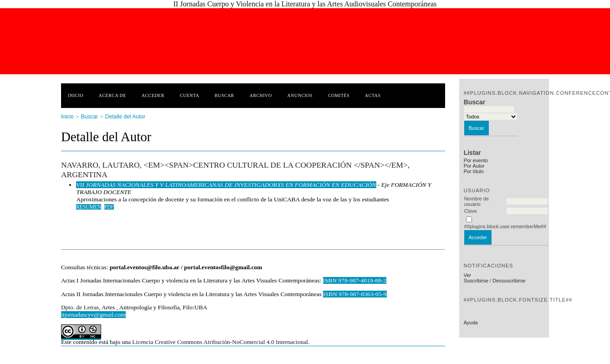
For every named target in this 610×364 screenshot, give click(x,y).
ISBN (331, 294)
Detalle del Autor (125, 117)
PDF (109, 207)
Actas (373, 95)
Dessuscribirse (509, 281)
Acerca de (113, 95)
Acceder (153, 95)
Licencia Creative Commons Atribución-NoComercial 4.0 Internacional (220, 342)
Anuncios (300, 95)
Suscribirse (476, 281)
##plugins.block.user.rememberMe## (505, 226)
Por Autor (474, 166)
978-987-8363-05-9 (362, 294)
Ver (468, 275)
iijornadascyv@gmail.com (93, 315)
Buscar (224, 95)
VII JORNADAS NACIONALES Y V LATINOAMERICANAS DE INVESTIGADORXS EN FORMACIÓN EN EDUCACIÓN (226, 185)
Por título (474, 171)
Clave (471, 211)
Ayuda (471, 323)
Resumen (89, 207)
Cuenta (190, 95)
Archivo (261, 95)
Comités (339, 95)
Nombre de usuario (477, 201)
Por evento (476, 160)
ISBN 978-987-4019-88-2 (355, 280)
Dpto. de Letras (80, 307)
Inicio (76, 95)
